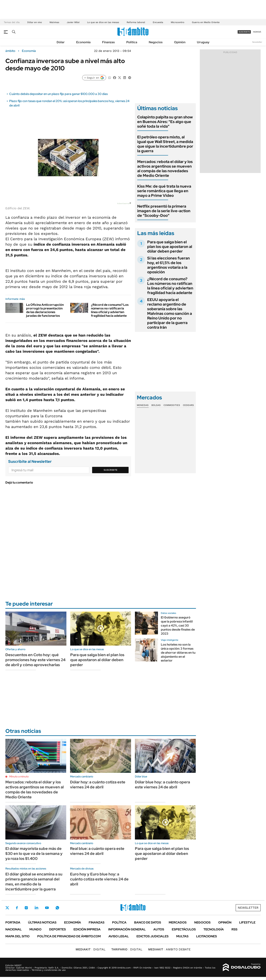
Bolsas (156, 405)
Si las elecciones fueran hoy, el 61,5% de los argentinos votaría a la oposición (169, 265)
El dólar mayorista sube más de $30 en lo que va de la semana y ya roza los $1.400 (34, 854)
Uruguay (203, 42)
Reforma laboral (136, 22)
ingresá (257, 32)
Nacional (14, 929)
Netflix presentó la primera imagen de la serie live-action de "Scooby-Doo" (164, 211)
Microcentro (178, 22)
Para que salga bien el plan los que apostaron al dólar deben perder (170, 247)
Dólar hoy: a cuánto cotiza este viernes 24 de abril (98, 785)
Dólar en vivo (35, 22)
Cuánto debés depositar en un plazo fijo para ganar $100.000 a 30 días (58, 94)
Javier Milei (73, 22)
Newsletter (257, 42)
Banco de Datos (148, 922)
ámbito (10, 51)
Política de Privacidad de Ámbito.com (69, 936)
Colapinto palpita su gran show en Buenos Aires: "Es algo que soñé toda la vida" (165, 122)
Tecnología (214, 929)
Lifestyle (247, 922)
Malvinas (54, 22)
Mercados (178, 922)
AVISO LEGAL (119, 936)
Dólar (61, 42)
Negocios (156, 42)
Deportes (57, 929)
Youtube (47, 908)
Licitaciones (207, 936)
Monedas (143, 405)
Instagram (26, 908)
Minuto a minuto (19, 776)
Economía (83, 42)
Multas (182, 936)
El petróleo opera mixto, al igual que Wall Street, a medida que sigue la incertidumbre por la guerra (165, 144)
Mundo (35, 929)
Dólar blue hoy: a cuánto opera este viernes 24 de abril (162, 785)
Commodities (172, 405)
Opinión (180, 42)
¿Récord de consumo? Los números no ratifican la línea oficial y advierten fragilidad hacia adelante (110, 310)
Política (132, 42)
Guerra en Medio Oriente (206, 22)
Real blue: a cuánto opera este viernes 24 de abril (97, 851)
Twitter (7, 908)
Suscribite (111, 470)
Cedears (188, 405)
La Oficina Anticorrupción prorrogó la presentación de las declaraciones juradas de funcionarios (45, 310)
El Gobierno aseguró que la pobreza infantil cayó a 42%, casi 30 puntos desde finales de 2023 (178, 625)
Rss (234, 929)
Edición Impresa (87, 929)
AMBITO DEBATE (169, 949)
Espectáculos (184, 929)
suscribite (244, 32)
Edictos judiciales (152, 936)
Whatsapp (57, 908)
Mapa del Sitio (17, 936)
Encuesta (158, 22)
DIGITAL (91, 949)
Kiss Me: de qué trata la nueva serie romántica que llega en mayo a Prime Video (164, 191)
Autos (159, 929)
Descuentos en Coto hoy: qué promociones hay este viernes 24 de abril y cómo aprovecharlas (35, 660)
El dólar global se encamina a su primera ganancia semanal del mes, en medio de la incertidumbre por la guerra (34, 882)
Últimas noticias (42, 922)
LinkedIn (36, 908)
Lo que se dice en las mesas (103, 22)
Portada (13, 922)
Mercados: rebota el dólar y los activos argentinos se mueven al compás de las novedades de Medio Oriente (165, 169)
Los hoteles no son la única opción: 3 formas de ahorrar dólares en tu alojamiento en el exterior (178, 653)
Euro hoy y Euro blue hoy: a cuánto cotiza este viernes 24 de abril (99, 879)
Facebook (17, 908)
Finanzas (108, 42)
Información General (127, 929)
